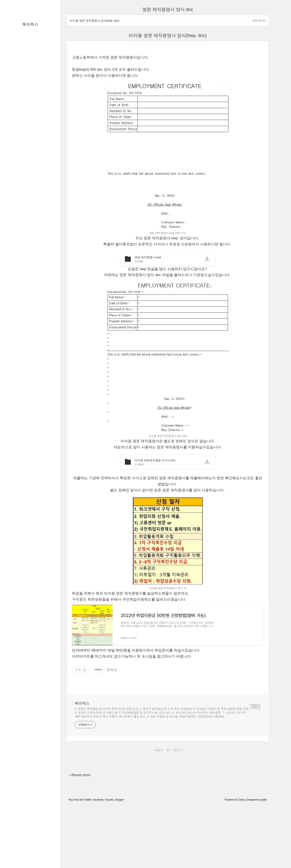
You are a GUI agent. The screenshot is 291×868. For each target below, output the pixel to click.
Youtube (109, 856)
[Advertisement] (168, 79)
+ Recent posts (80, 832)
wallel (264, 856)
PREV (158, 806)
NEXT (177, 806)
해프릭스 (30, 24)
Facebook (98, 856)
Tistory (242, 856)
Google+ (120, 856)
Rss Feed (74, 856)
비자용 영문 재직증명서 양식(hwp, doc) (95, 21)
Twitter (88, 856)
